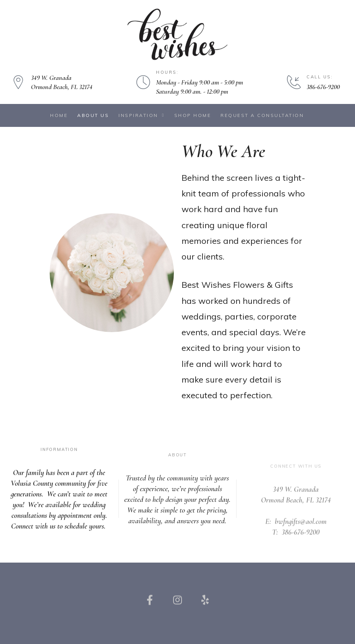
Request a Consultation (262, 115)
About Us (93, 115)
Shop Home (193, 115)
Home (59, 115)
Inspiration (141, 115)
